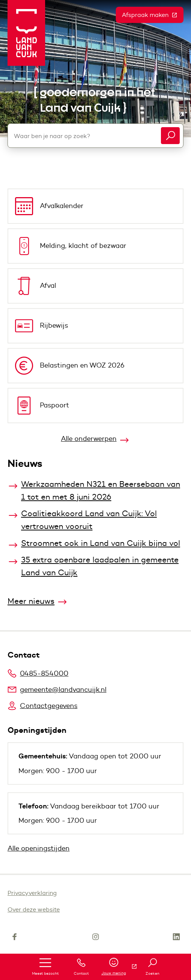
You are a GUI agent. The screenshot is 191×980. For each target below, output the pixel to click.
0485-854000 (38, 673)
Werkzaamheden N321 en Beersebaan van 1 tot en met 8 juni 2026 (101, 490)
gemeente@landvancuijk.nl (57, 690)
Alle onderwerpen (89, 439)
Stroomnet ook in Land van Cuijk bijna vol (101, 543)
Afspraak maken (153, 15)
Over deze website (34, 909)
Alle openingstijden (39, 848)
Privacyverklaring (32, 893)
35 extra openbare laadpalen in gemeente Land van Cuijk (100, 566)
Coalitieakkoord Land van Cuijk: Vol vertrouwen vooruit (89, 520)
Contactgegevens (42, 706)
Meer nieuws (31, 601)
